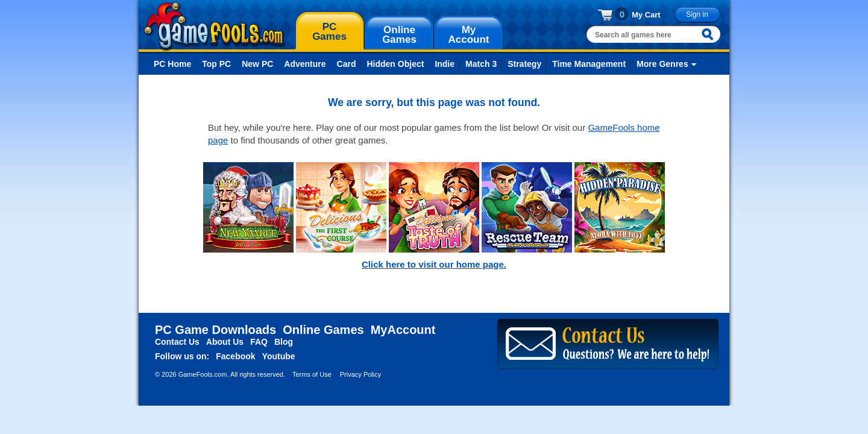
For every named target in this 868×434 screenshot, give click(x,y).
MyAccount (403, 330)
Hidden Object (395, 64)
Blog (284, 342)
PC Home (172, 64)
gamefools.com (214, 27)
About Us (225, 342)
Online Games (323, 330)
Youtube (279, 356)
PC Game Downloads (215, 330)
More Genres (662, 64)
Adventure (305, 64)
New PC (257, 64)
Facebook (235, 356)
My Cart (646, 15)
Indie (445, 64)
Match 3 (481, 64)
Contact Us (177, 342)
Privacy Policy (360, 374)
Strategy (524, 64)
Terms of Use (312, 374)
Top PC (216, 64)
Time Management (589, 64)
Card (347, 64)
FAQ (259, 342)
